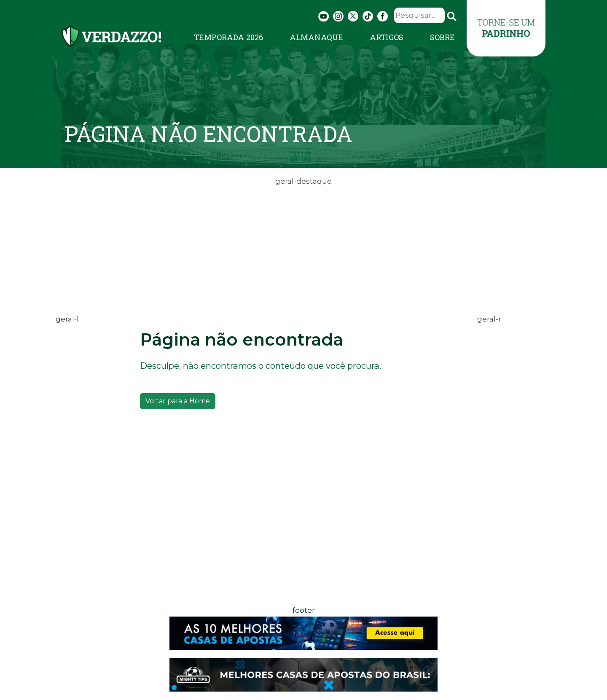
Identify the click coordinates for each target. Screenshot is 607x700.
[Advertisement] (303, 247)
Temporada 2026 (228, 37)
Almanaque (316, 37)
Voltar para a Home (178, 401)
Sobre (442, 37)
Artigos (387, 37)
